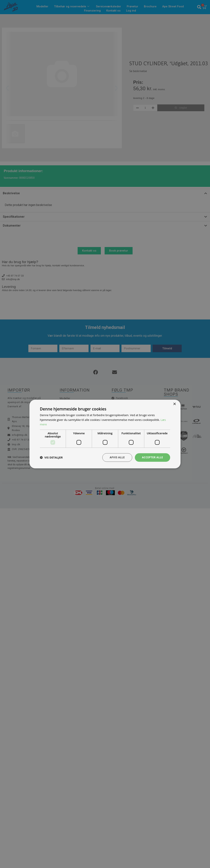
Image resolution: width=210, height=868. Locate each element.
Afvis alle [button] (117, 457)
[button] (51, 458)
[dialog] (105, 434)
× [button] (174, 404)
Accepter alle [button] (152, 457)
